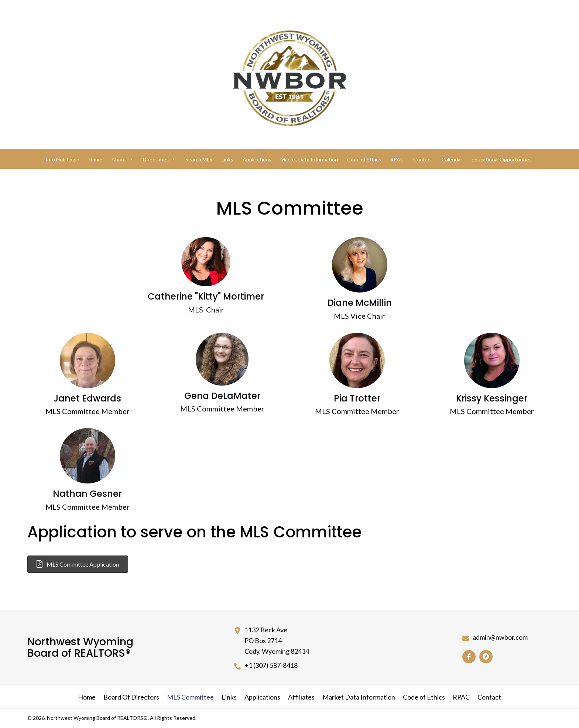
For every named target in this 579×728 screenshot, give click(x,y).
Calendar (452, 159)
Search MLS (199, 159)
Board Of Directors (131, 697)
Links (227, 159)
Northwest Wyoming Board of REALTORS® (80, 647)
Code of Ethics (364, 159)
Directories (160, 159)
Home (95, 159)
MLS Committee (190, 697)
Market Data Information (309, 159)
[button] (78, 564)
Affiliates (301, 697)
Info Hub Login (62, 159)
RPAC (397, 159)
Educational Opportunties (502, 159)
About (123, 159)
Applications (257, 159)
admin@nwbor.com (500, 637)
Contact (423, 159)
